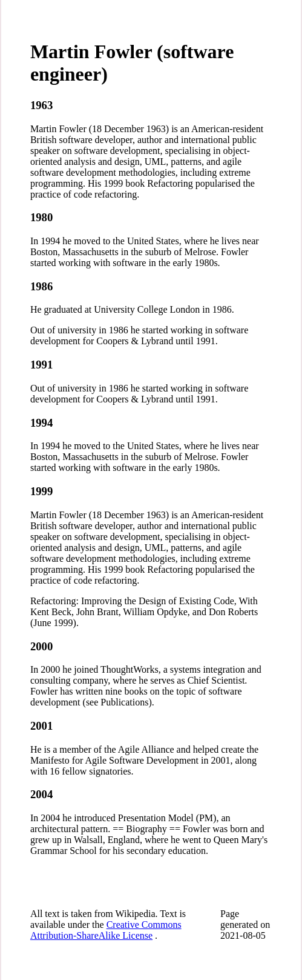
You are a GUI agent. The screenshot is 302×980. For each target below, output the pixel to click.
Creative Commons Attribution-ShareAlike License (106, 930)
